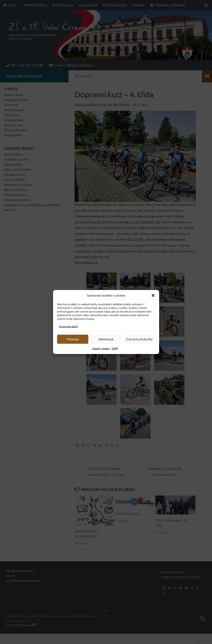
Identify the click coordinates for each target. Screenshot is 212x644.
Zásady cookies (101, 349)
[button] (153, 296)
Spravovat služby (69, 327)
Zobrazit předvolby (139, 339)
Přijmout (73, 339)
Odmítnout (106, 339)
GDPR (115, 349)
